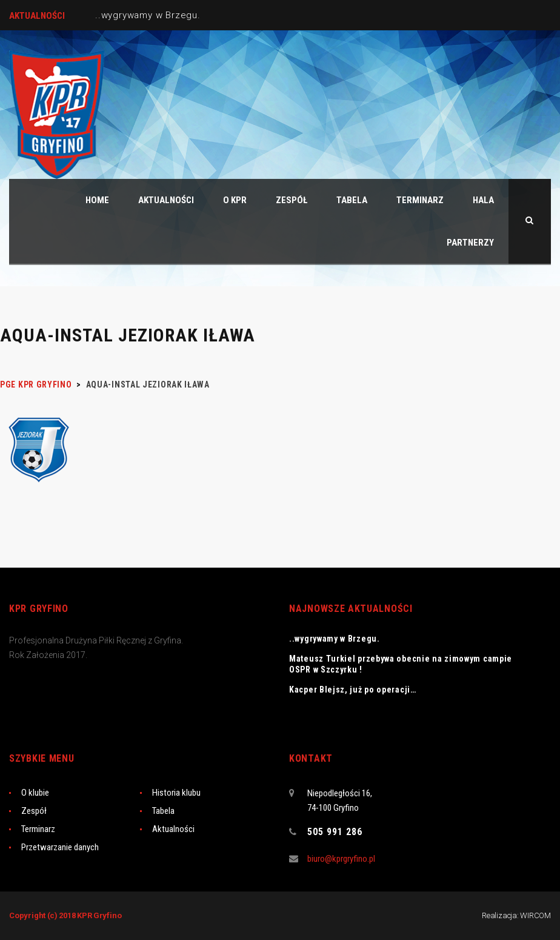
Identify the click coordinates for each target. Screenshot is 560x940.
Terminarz (38, 829)
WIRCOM (535, 915)
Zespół (34, 811)
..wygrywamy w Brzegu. (148, 15)
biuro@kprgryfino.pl (341, 859)
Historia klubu (176, 793)
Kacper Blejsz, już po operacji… (353, 690)
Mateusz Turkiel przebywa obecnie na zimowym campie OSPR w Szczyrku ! (401, 664)
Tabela (163, 811)
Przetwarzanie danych (60, 847)
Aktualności (173, 829)
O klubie (35, 793)
